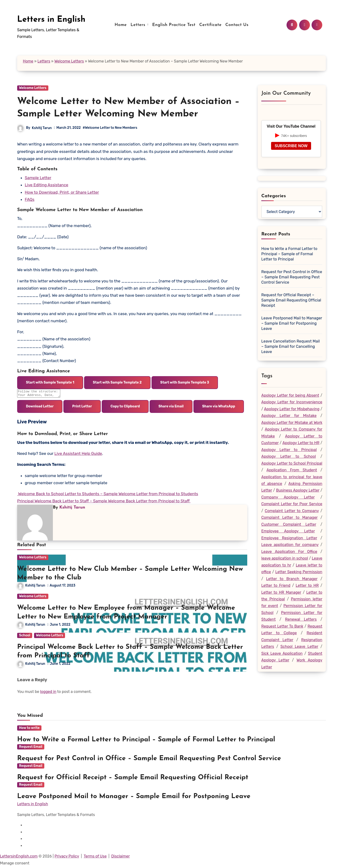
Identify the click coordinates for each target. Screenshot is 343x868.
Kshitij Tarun (42, 128)
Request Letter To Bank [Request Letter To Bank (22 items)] (282, 626)
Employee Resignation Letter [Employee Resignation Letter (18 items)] (289, 538)
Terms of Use (95, 858)
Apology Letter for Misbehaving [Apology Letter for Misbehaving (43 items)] (292, 409)
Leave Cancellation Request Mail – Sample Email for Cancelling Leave (291, 346)
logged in (48, 693)
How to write (29, 729)
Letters (139, 25)
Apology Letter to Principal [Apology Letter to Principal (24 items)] (289, 450)
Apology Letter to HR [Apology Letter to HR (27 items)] (301, 443)
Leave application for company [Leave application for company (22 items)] (290, 545)
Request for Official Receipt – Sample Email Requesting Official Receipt (291, 300)
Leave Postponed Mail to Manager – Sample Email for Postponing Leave (292, 323)
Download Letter (40, 408)
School (25, 637)
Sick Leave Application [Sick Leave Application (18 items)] (282, 653)
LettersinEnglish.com (19, 858)
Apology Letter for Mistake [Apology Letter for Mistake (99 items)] (289, 416)
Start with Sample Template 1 (50, 382)
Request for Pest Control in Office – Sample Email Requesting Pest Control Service (292, 277)
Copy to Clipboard (125, 408)
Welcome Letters (69, 61)
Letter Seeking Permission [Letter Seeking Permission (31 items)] (299, 572)
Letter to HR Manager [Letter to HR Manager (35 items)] (281, 592)
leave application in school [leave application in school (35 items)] (285, 558)
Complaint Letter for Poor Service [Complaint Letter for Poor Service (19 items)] (292, 504)
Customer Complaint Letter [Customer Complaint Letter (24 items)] (289, 524)
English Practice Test (174, 25)
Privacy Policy (67, 858)
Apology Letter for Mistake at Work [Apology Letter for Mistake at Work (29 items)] (292, 423)
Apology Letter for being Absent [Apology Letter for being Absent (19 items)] (290, 395)
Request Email (31, 748)
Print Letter (82, 408)
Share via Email (171, 408)
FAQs (30, 199)
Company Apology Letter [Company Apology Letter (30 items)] (288, 497)
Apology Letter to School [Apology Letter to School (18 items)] (289, 456)
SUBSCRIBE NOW (291, 146)
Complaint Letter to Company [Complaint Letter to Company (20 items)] (292, 511)
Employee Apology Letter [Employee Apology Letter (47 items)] (288, 531)
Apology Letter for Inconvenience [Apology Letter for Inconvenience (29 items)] (292, 402)
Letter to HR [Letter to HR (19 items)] (307, 585)
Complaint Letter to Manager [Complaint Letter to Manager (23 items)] (289, 517)
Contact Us (237, 25)
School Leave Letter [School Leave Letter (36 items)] (299, 647)
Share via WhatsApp (219, 408)
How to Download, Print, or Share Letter (62, 192)
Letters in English (51, 20)
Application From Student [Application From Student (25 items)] (292, 470)
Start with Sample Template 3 (185, 382)
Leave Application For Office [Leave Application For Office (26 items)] (289, 552)
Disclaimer (121, 858)
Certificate (210, 25)
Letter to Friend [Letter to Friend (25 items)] (276, 585)
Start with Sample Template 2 (117, 382)
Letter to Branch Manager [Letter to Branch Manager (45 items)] (292, 579)
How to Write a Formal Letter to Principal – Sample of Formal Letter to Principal (289, 254)
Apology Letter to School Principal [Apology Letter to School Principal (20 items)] (292, 463)
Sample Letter (38, 178)
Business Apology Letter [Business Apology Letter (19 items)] (298, 490)
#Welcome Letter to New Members (110, 128)
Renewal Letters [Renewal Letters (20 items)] (301, 619)
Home (121, 25)
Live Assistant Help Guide (78, 455)
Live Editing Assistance (47, 185)
